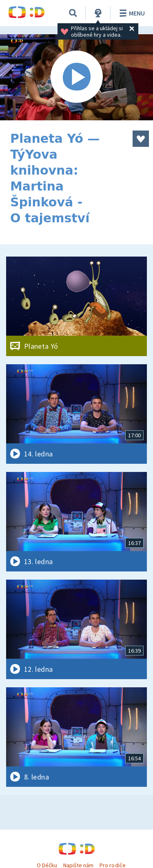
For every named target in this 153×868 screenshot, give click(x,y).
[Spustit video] (76, 77)
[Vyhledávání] (73, 13)
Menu (131, 13)
